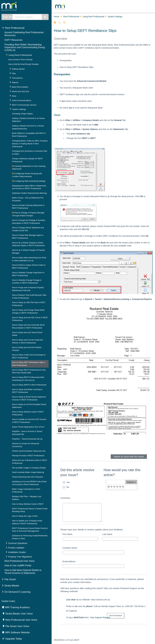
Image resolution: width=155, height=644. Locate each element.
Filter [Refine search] (7, 17)
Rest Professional (15, 28)
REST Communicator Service (24, 105)
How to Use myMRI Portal (18, 565)
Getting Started (18, 69)
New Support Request (100, 617)
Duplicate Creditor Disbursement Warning (29, 193)
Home (57, 17)
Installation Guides (17, 552)
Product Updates (16, 548)
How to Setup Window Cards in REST (28, 504)
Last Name (107, 534)
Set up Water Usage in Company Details (29, 468)
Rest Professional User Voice (19, 561)
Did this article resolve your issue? (77, 472)
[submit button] (116, 616)
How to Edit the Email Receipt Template (24, 64)
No (68, 487)
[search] (27, 17)
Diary (14, 96)
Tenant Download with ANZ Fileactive (28, 477)
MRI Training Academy (17, 607)
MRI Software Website (18, 632)
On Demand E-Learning (18, 592)
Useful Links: (8, 601)
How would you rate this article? (122, 472)
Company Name (70, 548)
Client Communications (22, 100)
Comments (65, 498)
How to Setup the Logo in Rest (25, 516)
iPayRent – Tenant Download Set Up (27, 439)
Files (14, 73)
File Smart (10, 579)
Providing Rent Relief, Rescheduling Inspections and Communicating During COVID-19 (25, 47)
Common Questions (18, 543)
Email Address (69, 561)
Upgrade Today (14, 639)
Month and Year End (20, 91)
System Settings (19, 109)
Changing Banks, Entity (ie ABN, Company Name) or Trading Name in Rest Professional (30, 144)
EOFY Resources (13, 40)
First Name (67, 534)
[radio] (109, 487)
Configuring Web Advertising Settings (29, 181)
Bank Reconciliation (20, 87)
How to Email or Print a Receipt (20, 60)
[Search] (45, 17)
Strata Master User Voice (19, 614)
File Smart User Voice (17, 626)
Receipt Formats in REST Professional (28, 456)
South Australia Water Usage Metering (28, 472)
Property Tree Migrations (20, 557)
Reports (15, 82)
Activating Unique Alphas (22, 114)
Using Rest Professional (20, 55)
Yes (68, 482)
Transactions (17, 78)
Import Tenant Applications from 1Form (28, 427)
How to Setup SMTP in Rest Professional (29, 385)
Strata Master (12, 586)
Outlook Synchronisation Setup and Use (29, 451)
